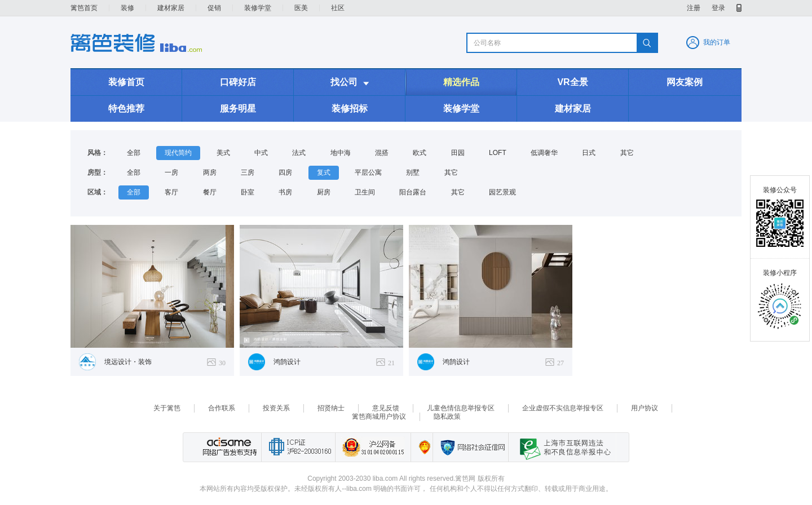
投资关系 (276, 408)
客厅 (171, 192)
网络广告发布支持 (228, 447)
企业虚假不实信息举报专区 (563, 408)
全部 (134, 153)
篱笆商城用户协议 (379, 417)
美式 (223, 153)
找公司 (350, 83)
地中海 (341, 153)
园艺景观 (502, 192)
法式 (299, 153)
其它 (627, 153)
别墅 (413, 172)
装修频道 (136, 43)
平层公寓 (368, 172)
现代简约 (178, 153)
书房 (285, 192)
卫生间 (365, 192)
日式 (589, 153)
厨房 (324, 192)
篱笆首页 (84, 8)
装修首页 (126, 82)
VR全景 (572, 82)
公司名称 (487, 43)
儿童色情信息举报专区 (461, 408)
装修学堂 (258, 8)
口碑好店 (238, 82)
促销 (214, 8)
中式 (261, 153)
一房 (171, 172)
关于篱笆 (167, 408)
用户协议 (645, 408)
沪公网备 (373, 447)
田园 (458, 153)
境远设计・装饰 (128, 362)
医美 (301, 8)
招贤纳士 (331, 408)
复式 (324, 172)
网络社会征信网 (470, 447)
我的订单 (717, 42)
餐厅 (210, 192)
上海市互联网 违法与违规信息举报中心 (562, 447)
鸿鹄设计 (287, 362)
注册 (694, 8)
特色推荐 (126, 108)
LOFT (498, 153)
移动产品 (739, 8)
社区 (338, 8)
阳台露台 (413, 192)
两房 (210, 172)
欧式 (420, 153)
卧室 (248, 192)
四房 (285, 172)
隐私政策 (447, 417)
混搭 (382, 153)
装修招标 (350, 108)
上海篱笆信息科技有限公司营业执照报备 (422, 447)
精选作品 (461, 82)
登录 (718, 8)
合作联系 (222, 408)
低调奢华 (544, 153)
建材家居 (171, 8)
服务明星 (238, 108)
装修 (127, 8)
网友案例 (685, 82)
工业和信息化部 (298, 447)
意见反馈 (386, 408)
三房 (248, 172)
